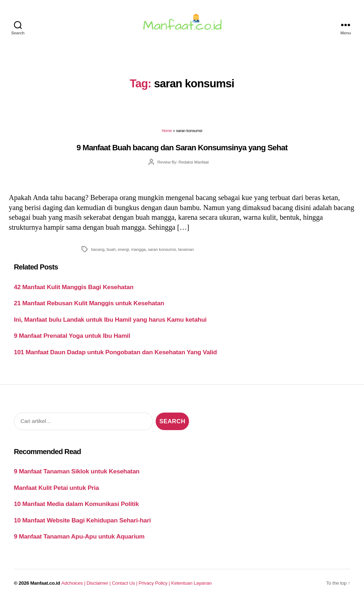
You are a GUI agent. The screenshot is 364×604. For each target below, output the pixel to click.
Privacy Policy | (155, 585)
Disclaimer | (99, 585)
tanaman (186, 251)
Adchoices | (74, 585)
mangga (138, 251)
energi (123, 251)
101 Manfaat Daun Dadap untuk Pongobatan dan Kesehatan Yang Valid (115, 354)
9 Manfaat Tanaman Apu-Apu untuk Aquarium (79, 539)
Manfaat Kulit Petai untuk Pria (57, 489)
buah (111, 251)
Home (167, 133)
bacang (98, 251)
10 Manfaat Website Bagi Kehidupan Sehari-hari (82, 522)
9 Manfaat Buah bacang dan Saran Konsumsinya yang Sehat (182, 149)
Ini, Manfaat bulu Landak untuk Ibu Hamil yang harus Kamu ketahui (110, 321)
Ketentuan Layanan (191, 585)
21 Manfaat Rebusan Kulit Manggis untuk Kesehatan (89, 305)
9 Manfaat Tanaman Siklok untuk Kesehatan (77, 473)
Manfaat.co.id (45, 585)
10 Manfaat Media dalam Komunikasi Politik (76, 506)
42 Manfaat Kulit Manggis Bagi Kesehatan (74, 289)
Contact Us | (125, 585)
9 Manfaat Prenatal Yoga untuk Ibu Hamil (72, 338)
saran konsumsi (162, 251)
